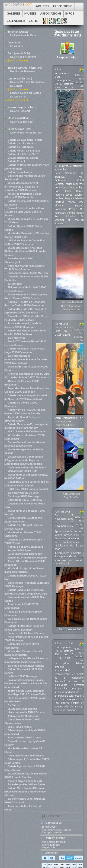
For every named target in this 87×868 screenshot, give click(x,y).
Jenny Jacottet (72, 310)
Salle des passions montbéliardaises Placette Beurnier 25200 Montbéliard (26, 359)
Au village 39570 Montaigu (24, 496)
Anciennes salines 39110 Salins (27, 467)
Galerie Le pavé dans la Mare (25, 140)
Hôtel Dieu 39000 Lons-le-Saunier (28, 489)
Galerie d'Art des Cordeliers (27, 82)
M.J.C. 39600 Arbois (20, 727)
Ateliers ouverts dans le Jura (25, 781)
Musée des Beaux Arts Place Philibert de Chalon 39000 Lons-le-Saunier (25, 251)
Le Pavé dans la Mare (23, 35)
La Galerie (16, 86)
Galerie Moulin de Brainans (24, 151)
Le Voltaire (17, 46)
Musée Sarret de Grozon (22, 709)
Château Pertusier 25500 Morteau (28, 273)
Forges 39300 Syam (20, 550)
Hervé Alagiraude (71, 306)
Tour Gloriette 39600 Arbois (24, 737)
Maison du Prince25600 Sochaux (27, 558)
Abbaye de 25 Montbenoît (23, 716)
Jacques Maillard (72, 302)
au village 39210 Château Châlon (27, 694)
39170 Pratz (15, 284)
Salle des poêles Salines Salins (27, 784)
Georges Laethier (52, 832)
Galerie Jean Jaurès (20, 172)
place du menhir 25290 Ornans (26, 712)
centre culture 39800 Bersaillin (26, 691)
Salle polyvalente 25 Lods (23, 493)
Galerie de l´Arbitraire (21, 147)
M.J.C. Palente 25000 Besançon (27, 431)
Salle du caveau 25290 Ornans (26, 666)
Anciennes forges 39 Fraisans (26, 756)
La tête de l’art (19, 97)
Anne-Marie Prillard (53, 842)
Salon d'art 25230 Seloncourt (25, 554)
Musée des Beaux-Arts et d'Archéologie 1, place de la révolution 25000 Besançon (21, 187)
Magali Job (48, 847)
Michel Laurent (51, 845)
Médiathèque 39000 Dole (23, 471)
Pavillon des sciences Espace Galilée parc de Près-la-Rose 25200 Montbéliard (26, 684)
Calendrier (51, 853)
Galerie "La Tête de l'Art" (23, 154)
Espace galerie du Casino (26, 93)
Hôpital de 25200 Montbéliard (25, 547)
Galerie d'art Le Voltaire (22, 143)
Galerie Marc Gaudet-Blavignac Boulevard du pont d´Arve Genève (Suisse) (25, 792)
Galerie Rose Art (20, 111)
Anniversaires (53, 823)
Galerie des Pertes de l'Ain (26, 133)
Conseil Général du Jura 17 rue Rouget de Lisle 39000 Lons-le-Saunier (25, 212)
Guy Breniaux (72, 494)
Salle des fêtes (16, 338)
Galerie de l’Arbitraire (23, 57)
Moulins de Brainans (23, 71)
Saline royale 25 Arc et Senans (26, 633)
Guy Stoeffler (72, 497)
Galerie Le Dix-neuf (22, 122)
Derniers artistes (55, 838)
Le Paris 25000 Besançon (23, 676)
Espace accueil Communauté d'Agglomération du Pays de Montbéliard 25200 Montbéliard (24, 460)
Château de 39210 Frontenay (25, 500)
